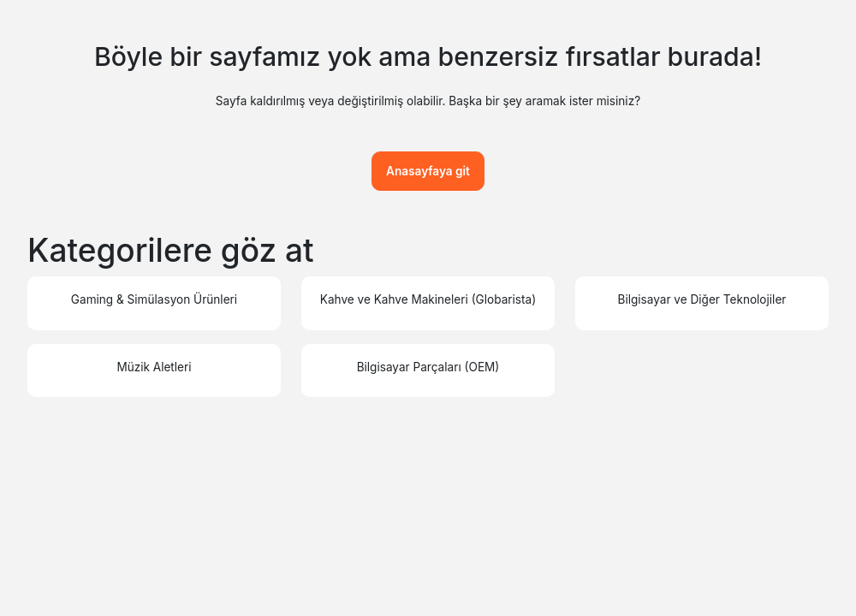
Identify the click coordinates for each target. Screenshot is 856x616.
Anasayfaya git (428, 171)
